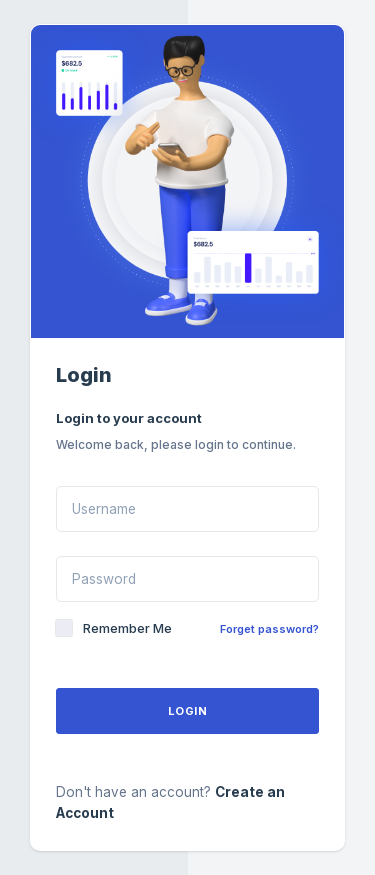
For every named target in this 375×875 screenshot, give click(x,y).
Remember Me (127, 628)
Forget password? (269, 629)
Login (188, 711)
